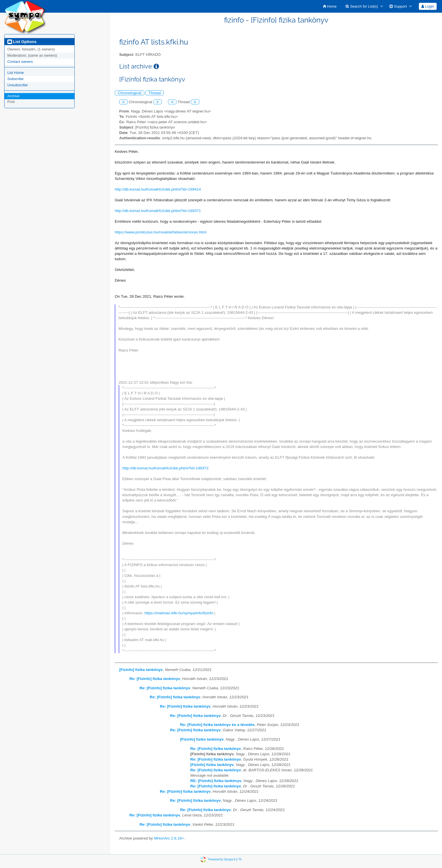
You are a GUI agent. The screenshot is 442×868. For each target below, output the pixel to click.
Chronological (130, 93)
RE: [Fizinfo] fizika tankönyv (216, 781)
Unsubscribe (17, 85)
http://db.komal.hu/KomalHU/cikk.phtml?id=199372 (165, 468)
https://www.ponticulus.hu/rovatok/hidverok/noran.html (161, 232)
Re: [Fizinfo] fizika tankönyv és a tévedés (217, 725)
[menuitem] (330, 6)
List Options (22, 42)
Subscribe (16, 79)
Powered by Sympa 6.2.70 (225, 859)
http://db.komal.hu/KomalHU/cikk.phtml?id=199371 (158, 211)
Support (398, 6)
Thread (155, 93)
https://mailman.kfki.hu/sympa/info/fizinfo (179, 613)
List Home (16, 73)
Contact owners (20, 62)
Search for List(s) (362, 6)
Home (330, 6)
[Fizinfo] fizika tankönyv (141, 670)
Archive (13, 96)
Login (428, 6)
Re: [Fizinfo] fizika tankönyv (155, 679)
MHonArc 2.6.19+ (169, 838)
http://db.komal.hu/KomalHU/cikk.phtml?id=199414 (158, 189)
